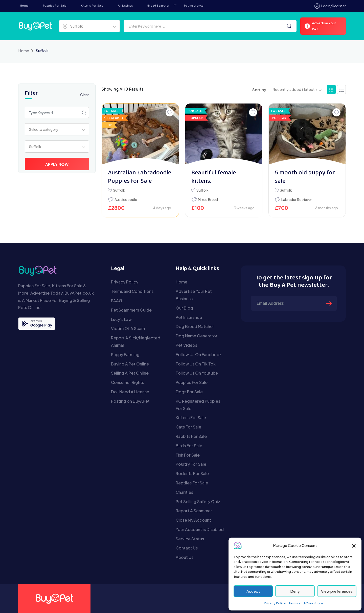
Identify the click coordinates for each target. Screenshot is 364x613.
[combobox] (89, 26)
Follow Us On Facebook (199, 354)
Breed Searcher (158, 6)
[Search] (289, 26)
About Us (185, 557)
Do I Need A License (130, 392)
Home (24, 6)
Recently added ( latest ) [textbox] (295, 89)
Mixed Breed (208, 199)
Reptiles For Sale (192, 483)
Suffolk (119, 190)
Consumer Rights (128, 382)
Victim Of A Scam (128, 328)
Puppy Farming (125, 354)
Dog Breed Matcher (195, 326)
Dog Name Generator (197, 336)
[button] (354, 545)
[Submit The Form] (329, 303)
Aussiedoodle (126, 199)
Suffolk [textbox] (76, 26)
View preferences (337, 591)
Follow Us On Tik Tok (196, 364)
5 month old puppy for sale (305, 177)
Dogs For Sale (189, 392)
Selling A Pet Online (130, 373)
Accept (253, 591)
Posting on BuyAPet (130, 401)
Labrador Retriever (297, 199)
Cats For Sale (188, 427)
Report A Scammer (194, 511)
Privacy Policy (275, 603)
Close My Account (193, 520)
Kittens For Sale (92, 6)
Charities (184, 492)
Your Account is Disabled (200, 529)
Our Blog (184, 308)
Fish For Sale (188, 455)
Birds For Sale (189, 446)
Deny (295, 591)
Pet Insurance (194, 6)
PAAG (117, 301)
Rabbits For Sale (191, 436)
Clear (85, 95)
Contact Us (187, 548)
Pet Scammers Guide (131, 310)
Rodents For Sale (192, 473)
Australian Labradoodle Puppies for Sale (140, 177)
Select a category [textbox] (44, 129)
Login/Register (330, 6)
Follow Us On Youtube (197, 373)
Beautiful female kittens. (214, 177)
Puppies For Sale (55, 6)
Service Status (190, 539)
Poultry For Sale (191, 464)
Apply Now (57, 164)
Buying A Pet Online (130, 364)
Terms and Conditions (306, 603)
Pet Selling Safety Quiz (198, 502)
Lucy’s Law (121, 319)
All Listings (125, 6)
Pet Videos (186, 345)
